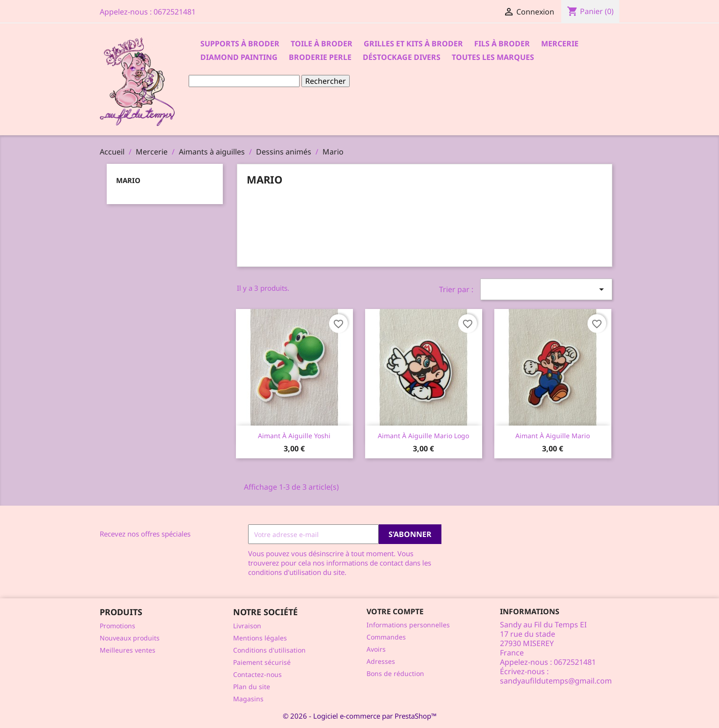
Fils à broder (502, 44)
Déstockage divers (402, 57)
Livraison (247, 626)
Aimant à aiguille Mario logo (423, 436)
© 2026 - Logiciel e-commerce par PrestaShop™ (360, 716)
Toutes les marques (493, 57)
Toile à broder (322, 44)
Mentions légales (260, 638)
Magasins (248, 699)
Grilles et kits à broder (413, 44)
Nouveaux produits (130, 638)
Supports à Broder (240, 44)
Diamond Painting (239, 57)
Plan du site (252, 687)
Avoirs (376, 649)
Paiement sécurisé (262, 662)
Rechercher (326, 81)
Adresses (381, 661)
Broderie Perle (320, 57)
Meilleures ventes (128, 650)
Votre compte (395, 611)
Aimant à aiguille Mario (553, 436)
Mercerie (560, 44)
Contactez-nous (257, 674)
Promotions (117, 626)
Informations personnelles (408, 625)
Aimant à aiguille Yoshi (294, 436)
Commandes (386, 637)
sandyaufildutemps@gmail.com (556, 681)
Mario (128, 180)
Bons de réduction (395, 673)
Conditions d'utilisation (269, 650)
